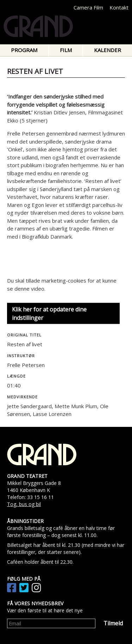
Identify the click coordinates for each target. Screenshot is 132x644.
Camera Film (88, 7)
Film (66, 50)
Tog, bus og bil (24, 504)
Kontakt (119, 7)
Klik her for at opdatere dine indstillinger (49, 314)
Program (24, 50)
